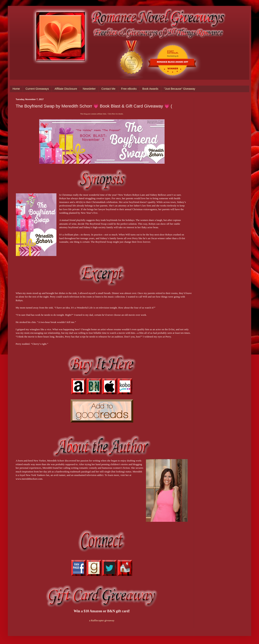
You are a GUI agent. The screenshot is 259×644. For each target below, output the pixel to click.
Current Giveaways (37, 89)
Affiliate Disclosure (66, 89)
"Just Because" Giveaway (180, 89)
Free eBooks (129, 89)
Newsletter (89, 89)
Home (16, 89)
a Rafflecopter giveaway (102, 620)
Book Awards (150, 89)
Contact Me (108, 89)
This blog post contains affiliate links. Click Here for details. (102, 114)
